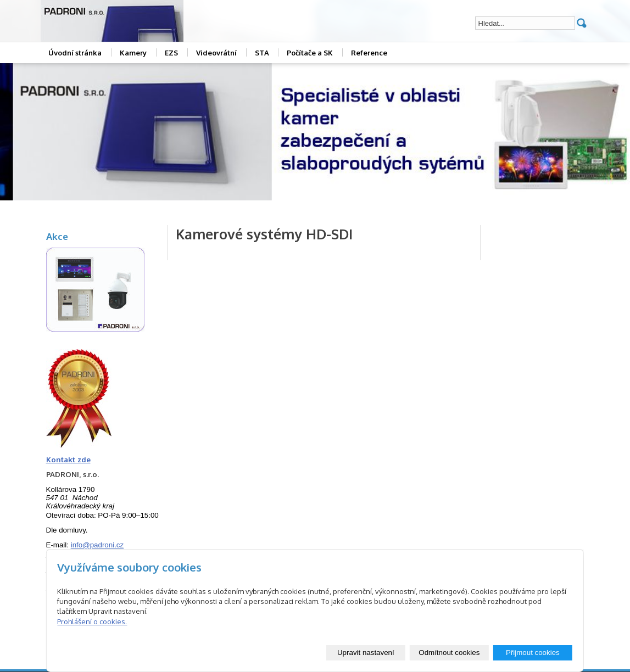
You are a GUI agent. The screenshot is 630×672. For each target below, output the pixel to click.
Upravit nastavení (366, 653)
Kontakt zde (68, 459)
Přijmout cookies (533, 653)
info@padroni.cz (97, 545)
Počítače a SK (310, 53)
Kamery (133, 53)
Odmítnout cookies (449, 653)
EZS (171, 53)
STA (262, 53)
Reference (369, 53)
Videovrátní (216, 53)
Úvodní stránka (75, 53)
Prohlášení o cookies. (92, 621)
